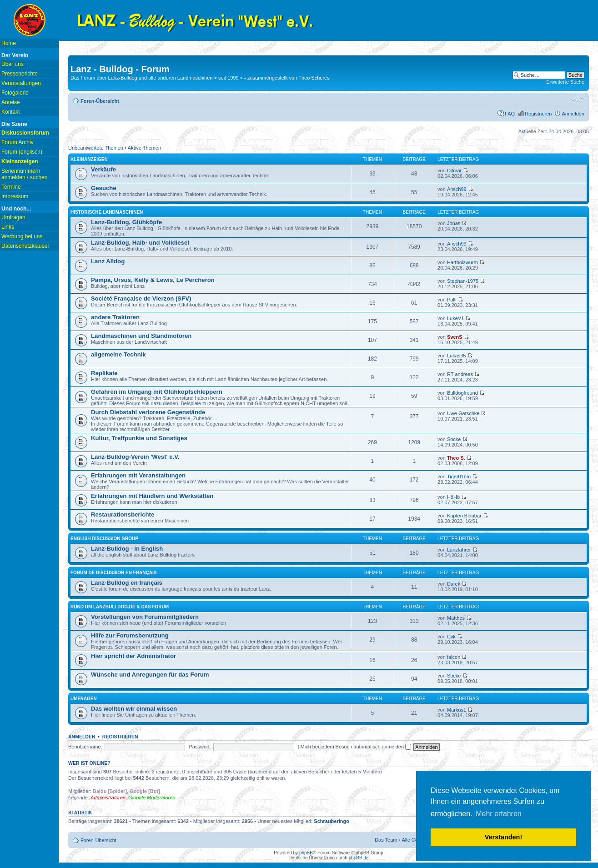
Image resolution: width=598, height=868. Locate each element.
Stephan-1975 (463, 281)
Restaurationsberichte (123, 514)
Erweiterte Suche (565, 82)
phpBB (306, 853)
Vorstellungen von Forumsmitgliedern (145, 617)
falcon (454, 657)
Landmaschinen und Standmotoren (141, 336)
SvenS (455, 337)
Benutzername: (85, 747)
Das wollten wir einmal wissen (134, 709)
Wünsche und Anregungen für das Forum (150, 675)
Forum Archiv (18, 142)
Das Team (386, 840)
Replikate (104, 373)
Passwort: (200, 747)
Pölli (452, 300)
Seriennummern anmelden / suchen (24, 174)
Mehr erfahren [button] (499, 814)
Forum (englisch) (22, 152)
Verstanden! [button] (503, 837)
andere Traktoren (115, 317)
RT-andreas (460, 374)
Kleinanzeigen (89, 159)
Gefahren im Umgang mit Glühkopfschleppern (157, 392)
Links (8, 227)
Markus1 (457, 710)
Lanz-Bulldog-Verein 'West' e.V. (135, 457)
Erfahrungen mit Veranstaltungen (138, 475)
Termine (11, 187)
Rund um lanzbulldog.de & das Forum (120, 607)
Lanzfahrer (459, 550)
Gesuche (104, 188)
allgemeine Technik (118, 354)
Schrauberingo (332, 821)
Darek (454, 584)
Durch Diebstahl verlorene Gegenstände (148, 412)
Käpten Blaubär (464, 516)
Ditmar (454, 171)
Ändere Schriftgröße (578, 99)
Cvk (451, 637)
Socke (454, 439)
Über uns (13, 64)
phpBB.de (359, 858)
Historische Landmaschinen (107, 212)
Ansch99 (457, 189)
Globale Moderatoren (152, 798)
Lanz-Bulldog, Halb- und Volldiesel (140, 243)
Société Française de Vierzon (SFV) (141, 299)
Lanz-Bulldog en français (127, 583)
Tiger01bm (459, 477)
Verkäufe (103, 169)
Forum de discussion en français (113, 573)
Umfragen (13, 217)
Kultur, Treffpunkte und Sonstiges (139, 438)
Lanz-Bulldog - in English (127, 549)
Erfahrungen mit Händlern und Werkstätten (152, 496)
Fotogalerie (15, 93)
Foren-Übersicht (100, 101)
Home (9, 43)
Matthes (456, 618)
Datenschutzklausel (25, 246)
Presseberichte (20, 74)
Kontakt (11, 112)
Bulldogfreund (462, 393)
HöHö (453, 497)
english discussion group (104, 539)
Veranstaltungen (21, 83)
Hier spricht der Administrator (133, 656)
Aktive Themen (144, 148)
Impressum (15, 196)
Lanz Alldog (108, 261)
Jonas (454, 223)
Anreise (11, 102)
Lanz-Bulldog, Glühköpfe (126, 222)
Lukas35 (457, 356)
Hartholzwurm (462, 262)
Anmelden (573, 114)
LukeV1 (455, 318)
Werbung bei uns (22, 236)
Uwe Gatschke (463, 413)
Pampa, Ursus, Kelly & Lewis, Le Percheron (153, 280)
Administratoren (108, 798)
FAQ (510, 114)
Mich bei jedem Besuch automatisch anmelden (356, 747)
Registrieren (538, 114)
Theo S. (456, 458)
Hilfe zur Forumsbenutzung (130, 635)
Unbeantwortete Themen (96, 148)
